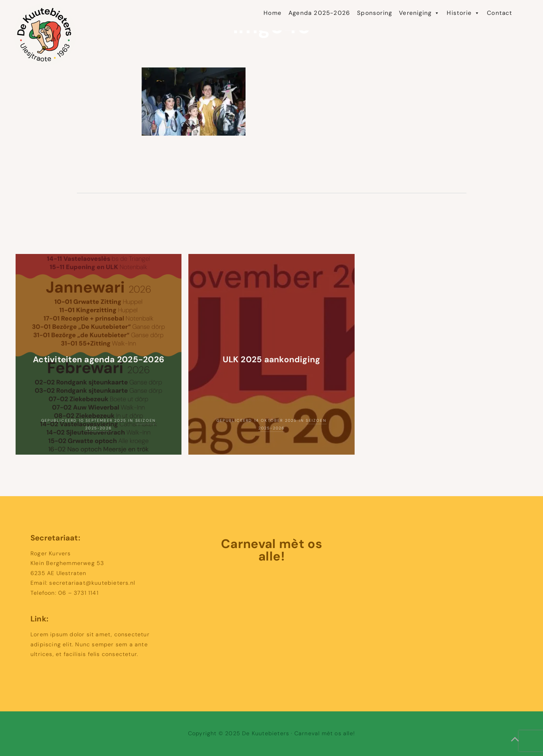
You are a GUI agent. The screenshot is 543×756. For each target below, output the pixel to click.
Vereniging (419, 13)
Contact (500, 13)
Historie (463, 13)
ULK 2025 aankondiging (271, 359)
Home (273, 13)
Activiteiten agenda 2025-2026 (99, 359)
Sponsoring (375, 13)
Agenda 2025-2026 (319, 13)
